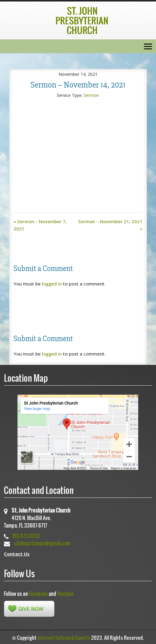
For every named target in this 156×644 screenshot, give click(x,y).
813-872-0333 (26, 536)
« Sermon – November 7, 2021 (40, 225)
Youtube (65, 594)
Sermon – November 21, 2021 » (110, 225)
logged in (52, 284)
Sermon (91, 95)
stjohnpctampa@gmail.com (42, 543)
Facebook (38, 594)
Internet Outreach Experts (64, 638)
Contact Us (17, 554)
